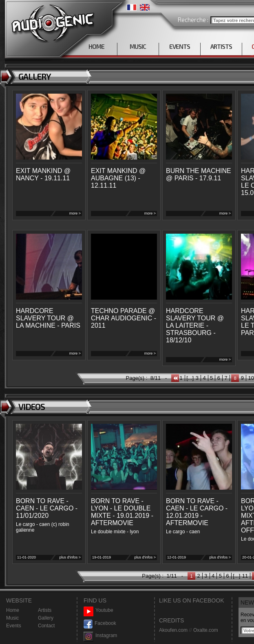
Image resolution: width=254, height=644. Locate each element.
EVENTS (180, 46)
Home (13, 610)
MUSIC (138, 46)
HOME (96, 46)
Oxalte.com (206, 630)
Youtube (98, 610)
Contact (46, 626)
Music (12, 618)
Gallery (46, 618)
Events (14, 626)
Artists (45, 610)
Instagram (100, 636)
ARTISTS (221, 46)
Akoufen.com (173, 630)
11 (245, 576)
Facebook (100, 623)
